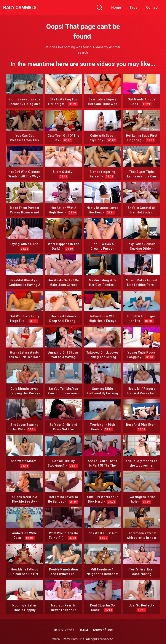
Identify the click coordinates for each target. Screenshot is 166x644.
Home (116, 7)
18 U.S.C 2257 (64, 630)
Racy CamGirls (27, 8)
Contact (152, 7)
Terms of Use (103, 630)
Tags (133, 7)
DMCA (83, 630)
